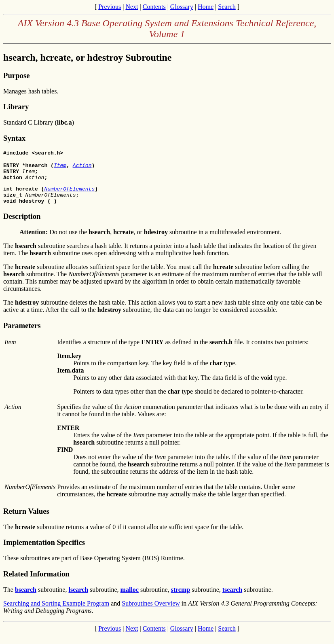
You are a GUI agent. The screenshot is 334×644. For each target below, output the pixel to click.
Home (206, 7)
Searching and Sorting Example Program (56, 612)
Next (132, 7)
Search (227, 7)
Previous (110, 7)
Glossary (182, 7)
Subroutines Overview (151, 612)
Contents (154, 7)
